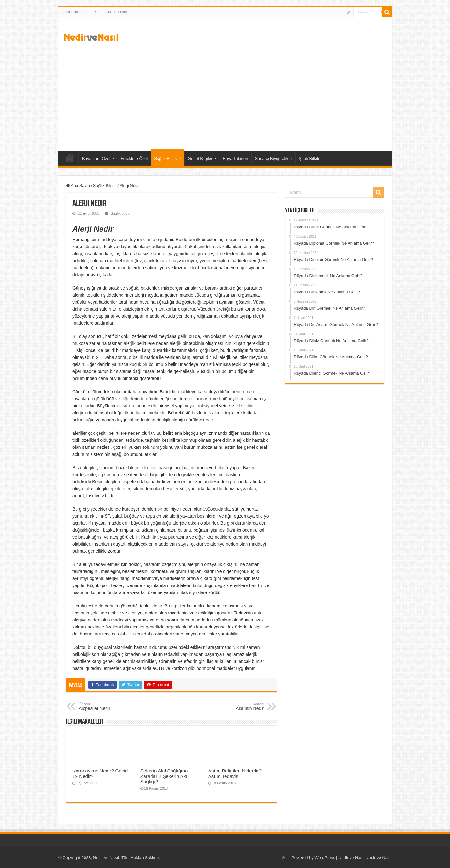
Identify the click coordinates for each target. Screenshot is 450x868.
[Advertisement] (225, 97)
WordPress (325, 858)
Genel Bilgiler (200, 158)
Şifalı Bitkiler (310, 158)
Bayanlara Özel (96, 158)
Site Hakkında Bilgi (111, 12)
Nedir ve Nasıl (379, 858)
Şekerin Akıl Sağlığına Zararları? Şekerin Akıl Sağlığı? (164, 776)
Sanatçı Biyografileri (273, 158)
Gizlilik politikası (75, 12)
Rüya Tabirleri (235, 158)
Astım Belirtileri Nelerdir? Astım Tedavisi (235, 773)
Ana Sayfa (70, 158)
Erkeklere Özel (134, 158)
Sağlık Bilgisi (166, 158)
